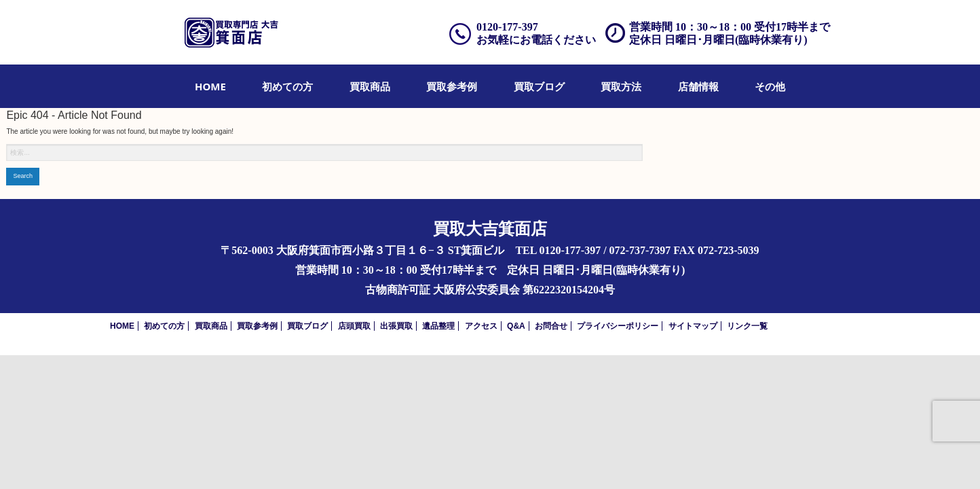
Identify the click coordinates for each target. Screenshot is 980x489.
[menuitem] (210, 86)
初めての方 (287, 86)
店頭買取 (354, 326)
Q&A (516, 326)
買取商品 (370, 86)
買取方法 (621, 86)
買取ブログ (539, 86)
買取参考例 (452, 86)
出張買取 (396, 326)
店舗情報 (698, 86)
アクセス (481, 326)
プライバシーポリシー (618, 326)
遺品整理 (438, 326)
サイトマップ (693, 326)
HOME (210, 86)
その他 (770, 86)
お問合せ (551, 326)
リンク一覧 (747, 326)
